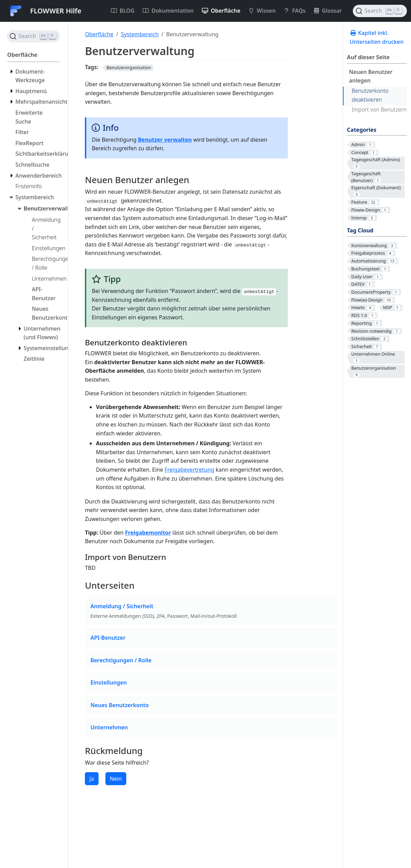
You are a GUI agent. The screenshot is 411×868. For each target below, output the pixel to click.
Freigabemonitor (148, 533)
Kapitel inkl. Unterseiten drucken (377, 37)
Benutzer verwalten (165, 140)
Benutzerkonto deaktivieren (370, 95)
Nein (116, 779)
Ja (92, 779)
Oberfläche (99, 34)
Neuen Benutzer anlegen (371, 76)
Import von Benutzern (379, 110)
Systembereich (140, 34)
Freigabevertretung (189, 470)
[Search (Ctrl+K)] (380, 11)
